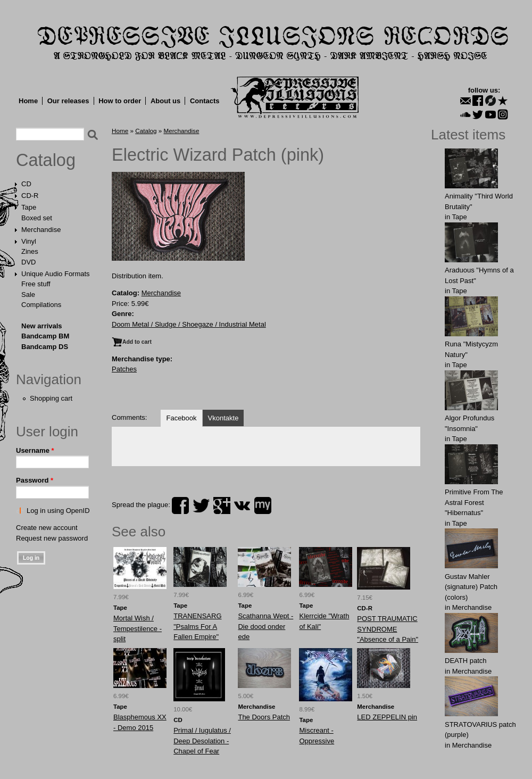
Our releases (68, 101)
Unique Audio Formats (56, 274)
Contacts (205, 101)
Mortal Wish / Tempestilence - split (138, 628)
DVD (28, 262)
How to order (120, 101)
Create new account (47, 528)
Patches (124, 369)
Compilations (41, 305)
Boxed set (37, 218)
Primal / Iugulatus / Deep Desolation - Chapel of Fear (202, 741)
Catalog (46, 160)
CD (26, 184)
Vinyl (29, 241)
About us (165, 101)
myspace (263, 505)
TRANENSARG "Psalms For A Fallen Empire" (197, 626)
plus (222, 505)
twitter (201, 505)
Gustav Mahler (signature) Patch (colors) (471, 587)
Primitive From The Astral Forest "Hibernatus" (474, 502)
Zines (30, 251)
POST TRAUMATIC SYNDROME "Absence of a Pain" (388, 629)
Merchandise (41, 230)
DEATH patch (466, 661)
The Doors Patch (264, 717)
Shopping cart (51, 398)
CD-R (30, 196)
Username (35, 450)
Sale (28, 295)
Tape (29, 207)
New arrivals (42, 326)
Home (28, 101)
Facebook (181, 418)
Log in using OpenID (58, 511)
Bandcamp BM (45, 336)
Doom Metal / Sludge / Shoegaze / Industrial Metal (189, 324)
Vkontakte (223, 418)
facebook (180, 505)
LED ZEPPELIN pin (387, 717)
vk (242, 505)
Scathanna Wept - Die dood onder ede (265, 626)
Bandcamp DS (45, 347)
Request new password (52, 538)
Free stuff (36, 284)
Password (35, 480)
